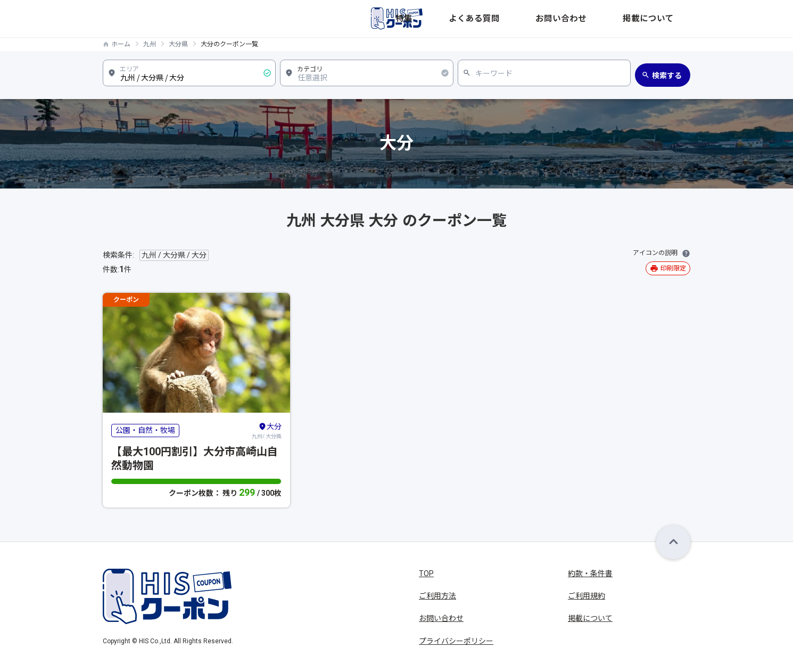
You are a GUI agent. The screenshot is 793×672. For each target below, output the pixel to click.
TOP (426, 573)
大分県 (178, 44)
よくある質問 (553, 19)
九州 (150, 44)
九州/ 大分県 (267, 430)
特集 (510, 19)
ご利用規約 (587, 596)
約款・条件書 (590, 573)
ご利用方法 (437, 596)
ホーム (121, 44)
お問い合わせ (610, 19)
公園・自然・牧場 (145, 430)
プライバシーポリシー (456, 641)
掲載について (668, 19)
